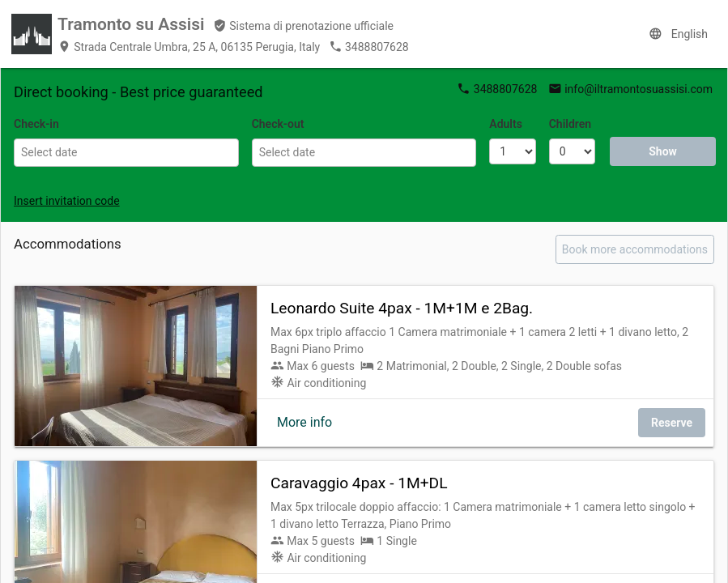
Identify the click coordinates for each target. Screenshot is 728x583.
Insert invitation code (67, 201)
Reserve (672, 423)
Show (663, 151)
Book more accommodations (635, 249)
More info (304, 422)
